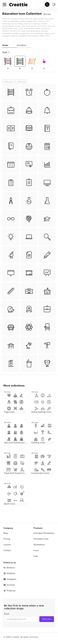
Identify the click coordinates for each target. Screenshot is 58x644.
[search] (44, 4)
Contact (7, 550)
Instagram (10, 579)
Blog (6, 533)
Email (7, 614)
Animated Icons (41, 539)
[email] (21, 619)
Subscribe (47, 619)
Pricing (7, 539)
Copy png (21, 81)
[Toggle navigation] (4, 4)
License (7, 545)
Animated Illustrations (44, 533)
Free (36, 556)
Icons (36, 550)
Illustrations (39, 545)
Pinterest (9, 591)
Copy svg (8, 81)
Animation (22, 45)
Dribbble (9, 573)
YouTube (9, 585)
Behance (9, 568)
